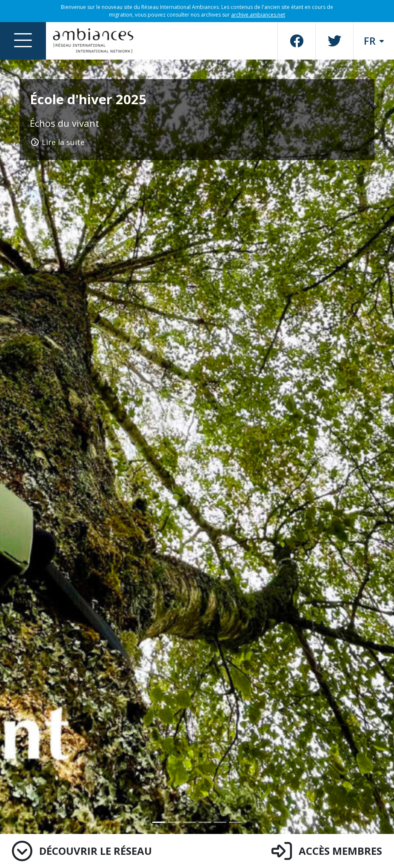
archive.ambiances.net (258, 15)
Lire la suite (57, 142)
